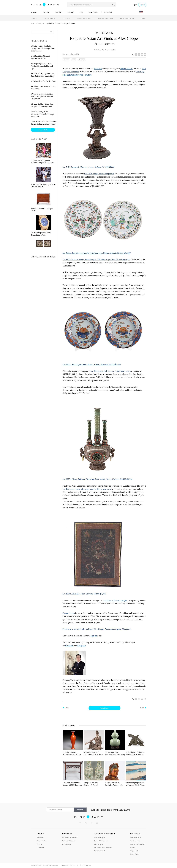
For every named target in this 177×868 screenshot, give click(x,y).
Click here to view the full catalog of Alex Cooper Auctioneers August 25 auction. (97, 629)
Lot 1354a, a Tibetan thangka (115, 600)
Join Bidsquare (66, 844)
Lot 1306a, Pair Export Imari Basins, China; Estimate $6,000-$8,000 (92, 364)
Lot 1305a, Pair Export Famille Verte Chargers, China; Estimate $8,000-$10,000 (97, 253)
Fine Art (33, 18)
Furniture (66, 18)
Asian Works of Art (127, 18)
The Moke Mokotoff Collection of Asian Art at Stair (93, 754)
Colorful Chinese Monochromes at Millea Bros (72, 754)
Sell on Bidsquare (100, 837)
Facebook (69, 645)
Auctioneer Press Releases (103, 847)
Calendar (58, 12)
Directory (70, 12)
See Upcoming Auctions (70, 837)
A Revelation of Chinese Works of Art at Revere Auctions (135, 754)
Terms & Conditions (85, 865)
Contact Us (40, 847)
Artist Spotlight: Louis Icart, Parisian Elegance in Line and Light (42, 66)
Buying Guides (135, 854)
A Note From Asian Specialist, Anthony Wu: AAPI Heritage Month (114, 784)
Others (144, 18)
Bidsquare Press (42, 841)
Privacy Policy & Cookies (68, 865)
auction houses (126, 69)
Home (32, 23)
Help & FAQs (134, 851)
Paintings (82, 60)
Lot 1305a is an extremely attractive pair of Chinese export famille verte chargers (96, 260)
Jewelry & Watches (84, 18)
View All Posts (104, 708)
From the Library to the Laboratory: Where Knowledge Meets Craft (42, 114)
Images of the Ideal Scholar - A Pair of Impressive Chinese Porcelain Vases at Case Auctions (93, 784)
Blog (81, 12)
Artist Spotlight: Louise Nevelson (43, 81)
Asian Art (66, 60)
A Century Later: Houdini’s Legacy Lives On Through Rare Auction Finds (42, 48)
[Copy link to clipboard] (133, 55)
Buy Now (46, 12)
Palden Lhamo (69, 613)
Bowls (74, 60)
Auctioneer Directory (69, 841)
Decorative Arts (50, 18)
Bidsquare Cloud (100, 851)
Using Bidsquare (135, 837)
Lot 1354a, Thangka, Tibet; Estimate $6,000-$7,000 (84, 594)
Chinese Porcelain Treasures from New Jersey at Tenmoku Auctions (115, 754)
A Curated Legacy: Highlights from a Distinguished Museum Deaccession (42, 96)
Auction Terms (135, 841)
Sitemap (133, 847)
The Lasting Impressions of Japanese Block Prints (135, 784)
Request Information (101, 841)
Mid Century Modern (105, 18)
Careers (39, 844)
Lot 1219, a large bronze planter (99, 174)
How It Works (93, 12)
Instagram (81, 645)
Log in (135, 5)
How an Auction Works (138, 844)
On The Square (40, 23)
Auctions (34, 12)
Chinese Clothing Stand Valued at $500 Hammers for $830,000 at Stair (72, 784)
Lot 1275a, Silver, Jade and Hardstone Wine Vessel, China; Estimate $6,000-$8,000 (97, 479)
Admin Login (98, 844)
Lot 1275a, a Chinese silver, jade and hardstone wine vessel (87, 489)
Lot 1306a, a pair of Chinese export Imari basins (111, 371)
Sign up (142, 5)
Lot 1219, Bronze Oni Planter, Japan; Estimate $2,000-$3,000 (88, 167)
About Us (40, 837)
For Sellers (108, 12)
